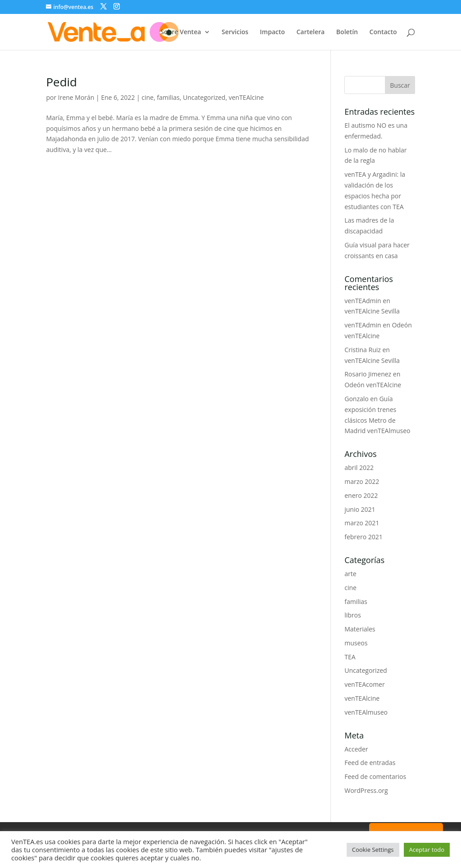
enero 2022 (361, 495)
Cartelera (310, 32)
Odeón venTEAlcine (373, 385)
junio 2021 (360, 509)
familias (169, 97)
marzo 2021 (362, 523)
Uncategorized (204, 97)
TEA (350, 657)
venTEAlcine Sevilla (372, 311)
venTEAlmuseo (366, 712)
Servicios (235, 32)
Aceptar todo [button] (427, 850)
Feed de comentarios (375, 776)
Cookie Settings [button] (373, 850)
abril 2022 (359, 468)
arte (350, 574)
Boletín (347, 32)
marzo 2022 (362, 481)
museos (356, 643)
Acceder (356, 749)
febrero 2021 (364, 537)
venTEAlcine (246, 97)
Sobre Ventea (181, 32)
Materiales (360, 629)
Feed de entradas (370, 763)
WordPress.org (366, 790)
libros (353, 615)
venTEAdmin (363, 301)
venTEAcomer (364, 684)
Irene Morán (76, 97)
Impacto (272, 32)
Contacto (383, 32)
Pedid (61, 82)
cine (148, 97)
